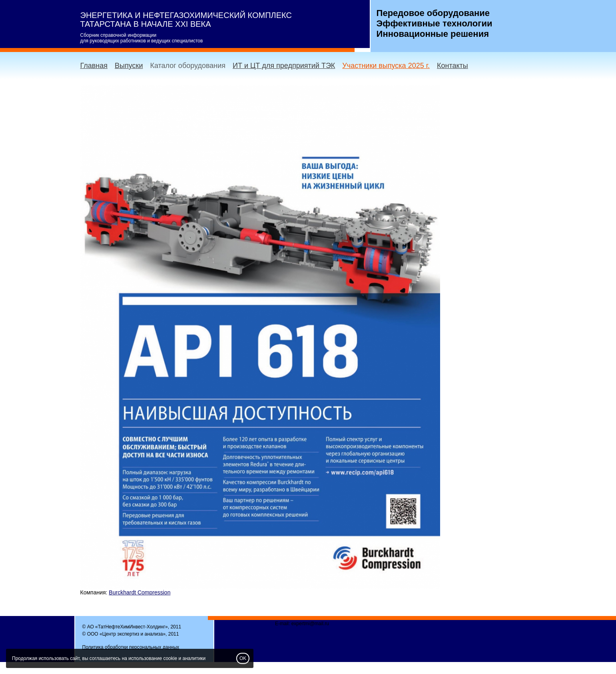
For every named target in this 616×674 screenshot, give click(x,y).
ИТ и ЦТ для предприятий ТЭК (284, 66)
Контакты (453, 66)
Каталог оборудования (188, 66)
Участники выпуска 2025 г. (386, 66)
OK (243, 658)
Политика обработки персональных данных (131, 647)
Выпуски (129, 66)
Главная (94, 66)
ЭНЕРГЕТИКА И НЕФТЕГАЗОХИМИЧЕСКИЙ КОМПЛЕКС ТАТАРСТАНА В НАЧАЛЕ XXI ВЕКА (186, 20)
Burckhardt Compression (140, 592)
